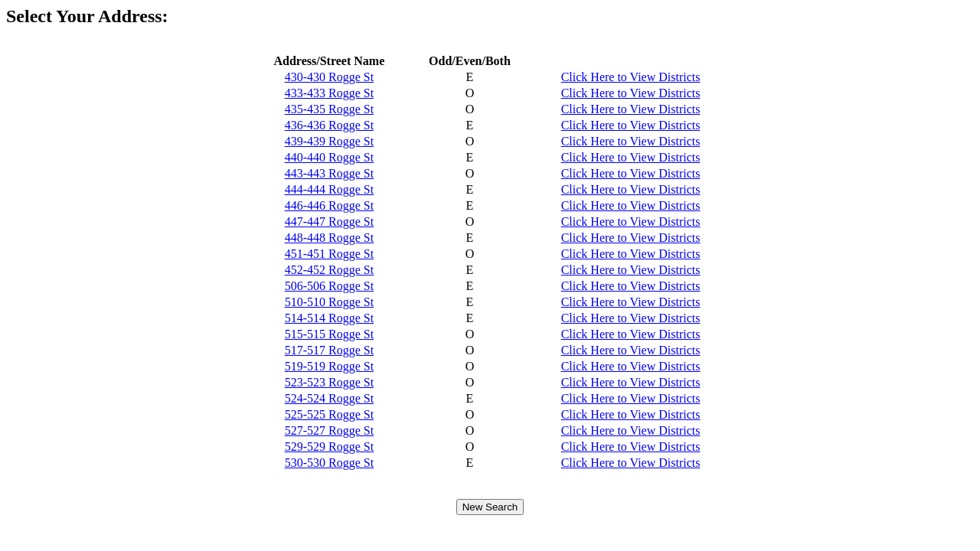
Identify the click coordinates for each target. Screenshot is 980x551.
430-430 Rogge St (329, 77)
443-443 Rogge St (329, 173)
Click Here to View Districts (631, 77)
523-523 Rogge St (329, 382)
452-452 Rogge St (329, 270)
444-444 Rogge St (329, 189)
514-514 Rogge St (329, 318)
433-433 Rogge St (329, 93)
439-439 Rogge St (329, 141)
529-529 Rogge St (329, 447)
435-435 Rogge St (329, 109)
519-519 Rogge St (329, 366)
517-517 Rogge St (329, 350)
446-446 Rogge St (329, 205)
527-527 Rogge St (329, 430)
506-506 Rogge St (329, 286)
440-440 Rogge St (329, 157)
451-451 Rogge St (329, 254)
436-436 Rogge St (329, 125)
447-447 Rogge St (329, 222)
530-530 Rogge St (329, 463)
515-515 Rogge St (329, 334)
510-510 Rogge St (329, 302)
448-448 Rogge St (329, 238)
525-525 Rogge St (329, 414)
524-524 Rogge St (329, 398)
